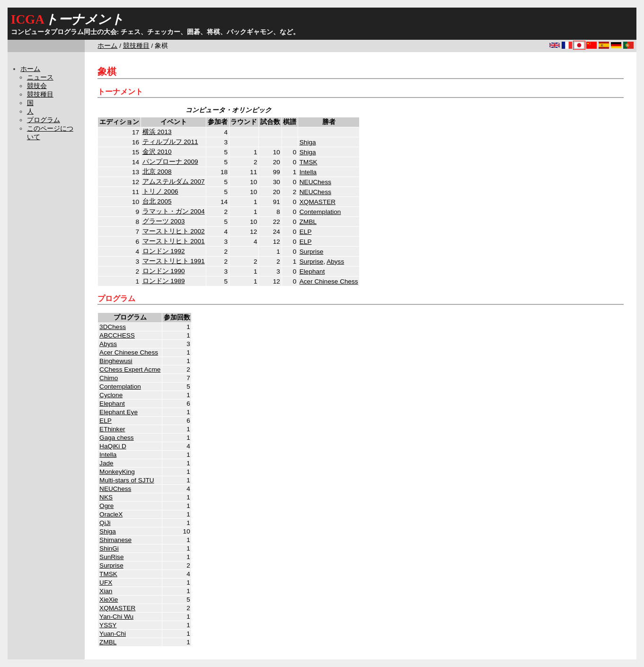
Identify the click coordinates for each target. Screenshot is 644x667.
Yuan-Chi (113, 634)
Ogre (106, 506)
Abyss (335, 262)
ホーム (107, 46)
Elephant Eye (119, 412)
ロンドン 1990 (164, 271)
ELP (306, 232)
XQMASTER (318, 202)
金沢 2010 (157, 152)
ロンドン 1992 (164, 251)
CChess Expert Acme (130, 369)
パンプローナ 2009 (170, 162)
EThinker (112, 429)
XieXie (109, 600)
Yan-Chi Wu (116, 617)
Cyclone (111, 395)
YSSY (108, 625)
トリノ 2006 (160, 191)
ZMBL (308, 222)
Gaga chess (117, 438)
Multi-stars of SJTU (127, 480)
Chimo (109, 378)
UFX (106, 583)
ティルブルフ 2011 (170, 142)
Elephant (312, 271)
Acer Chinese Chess (329, 281)
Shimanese (115, 540)
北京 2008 (157, 172)
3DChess (113, 327)
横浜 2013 (157, 132)
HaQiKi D (113, 446)
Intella (308, 172)
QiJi (105, 523)
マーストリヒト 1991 (174, 261)
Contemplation (320, 212)
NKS (106, 497)
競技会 (37, 86)
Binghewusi (116, 361)
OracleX (111, 514)
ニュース (40, 77)
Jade (106, 463)
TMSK (309, 162)
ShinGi (109, 548)
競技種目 (136, 46)
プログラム (44, 120)
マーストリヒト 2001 (174, 241)
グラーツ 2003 (164, 221)
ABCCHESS (117, 335)
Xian (106, 591)
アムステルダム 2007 (174, 182)
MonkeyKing (117, 472)
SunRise (111, 557)
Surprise (312, 252)
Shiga (308, 142)
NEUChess (315, 182)
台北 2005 (157, 201)
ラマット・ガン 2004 (174, 211)
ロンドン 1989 (164, 281)
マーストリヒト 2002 (174, 231)
